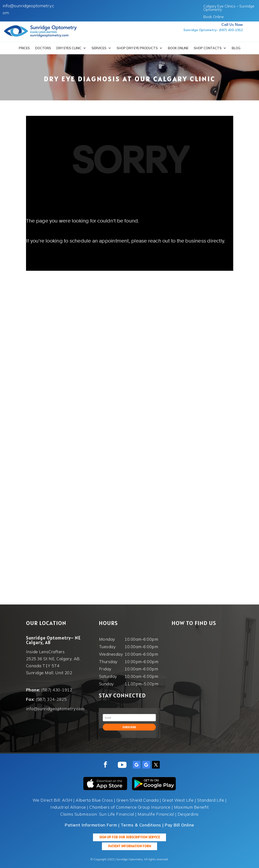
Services (99, 48)
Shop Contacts (208, 48)
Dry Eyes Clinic (69, 48)
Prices (24, 48)
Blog (236, 48)
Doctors (43, 48)
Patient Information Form (130, 846)
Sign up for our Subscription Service (130, 837)
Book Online (214, 17)
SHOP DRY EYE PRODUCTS (137, 48)
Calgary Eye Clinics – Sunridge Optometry (229, 8)
